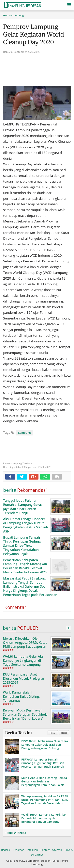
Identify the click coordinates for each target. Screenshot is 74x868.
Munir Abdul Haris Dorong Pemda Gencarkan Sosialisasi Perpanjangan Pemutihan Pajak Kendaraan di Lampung (44, 783)
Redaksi (6, 850)
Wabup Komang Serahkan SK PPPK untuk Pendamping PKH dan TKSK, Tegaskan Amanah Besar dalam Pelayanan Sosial (45, 802)
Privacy (69, 850)
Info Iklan (32, 850)
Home (7, 15)
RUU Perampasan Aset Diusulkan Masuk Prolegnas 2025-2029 (24, 679)
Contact (45, 850)
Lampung (24, 433)
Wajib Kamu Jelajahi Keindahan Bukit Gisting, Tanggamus (21, 696)
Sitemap (57, 850)
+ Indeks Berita (16, 833)
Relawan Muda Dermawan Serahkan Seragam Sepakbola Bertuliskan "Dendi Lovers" (25, 714)
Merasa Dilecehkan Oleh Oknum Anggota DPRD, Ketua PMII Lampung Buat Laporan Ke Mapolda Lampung (25, 645)
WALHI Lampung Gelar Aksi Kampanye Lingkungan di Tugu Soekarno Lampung (24, 661)
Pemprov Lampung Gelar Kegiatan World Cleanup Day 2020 (34, 34)
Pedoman (19, 850)
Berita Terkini (18, 733)
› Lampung (17, 15)
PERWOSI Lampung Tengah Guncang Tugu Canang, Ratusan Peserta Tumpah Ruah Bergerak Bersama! (43, 765)
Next (64, 733)
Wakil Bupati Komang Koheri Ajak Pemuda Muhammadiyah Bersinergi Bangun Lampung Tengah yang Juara (44, 820)
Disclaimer (37, 855)
